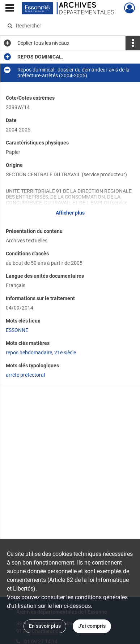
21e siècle (65, 353)
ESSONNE (17, 330)
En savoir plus (45, 626)
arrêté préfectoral (25, 375)
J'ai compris (92, 626)
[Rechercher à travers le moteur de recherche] (69, 26)
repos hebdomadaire (29, 353)
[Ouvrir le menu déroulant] (10, 9)
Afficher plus (70, 213)
